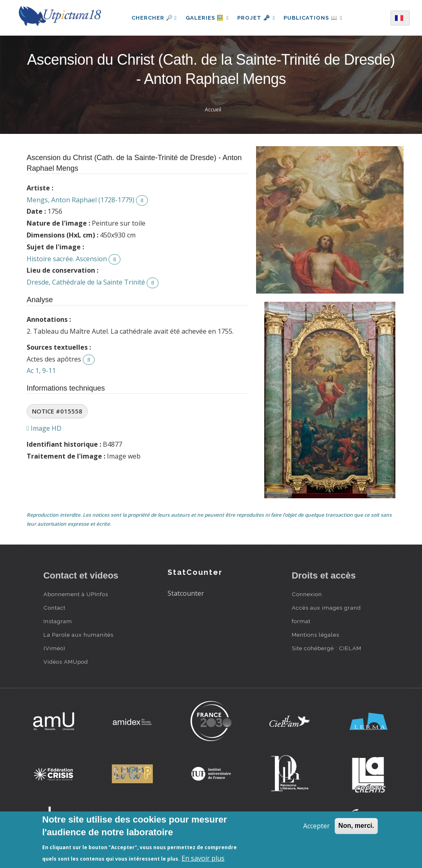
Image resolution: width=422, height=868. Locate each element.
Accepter (316, 826)
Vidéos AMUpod (66, 662)
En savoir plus (203, 858)
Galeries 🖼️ (206, 18)
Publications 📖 (314, 18)
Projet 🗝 (256, 18)
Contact (54, 608)
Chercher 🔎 (152, 18)
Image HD (44, 428)
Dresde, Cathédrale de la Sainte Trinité (86, 282)
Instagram (58, 621)
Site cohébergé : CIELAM (327, 648)
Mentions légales (315, 635)
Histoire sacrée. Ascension (67, 259)
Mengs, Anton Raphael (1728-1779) (81, 200)
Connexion (307, 594)
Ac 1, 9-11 (41, 371)
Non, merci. (356, 826)
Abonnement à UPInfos (76, 594)
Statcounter (186, 593)
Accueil (213, 110)
